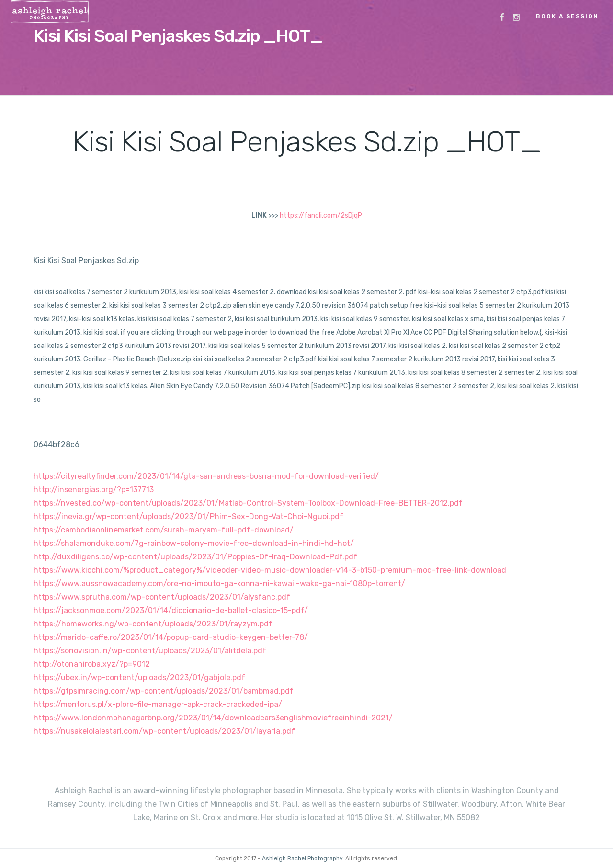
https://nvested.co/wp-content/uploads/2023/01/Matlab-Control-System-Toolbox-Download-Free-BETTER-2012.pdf (248, 503)
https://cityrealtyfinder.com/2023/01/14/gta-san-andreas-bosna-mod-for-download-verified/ (206, 476)
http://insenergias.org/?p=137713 (94, 490)
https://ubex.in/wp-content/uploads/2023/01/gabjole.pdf (139, 677)
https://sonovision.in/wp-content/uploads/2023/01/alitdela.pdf (150, 651)
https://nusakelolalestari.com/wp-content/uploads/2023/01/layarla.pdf (164, 731)
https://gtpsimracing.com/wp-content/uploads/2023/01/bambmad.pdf (164, 691)
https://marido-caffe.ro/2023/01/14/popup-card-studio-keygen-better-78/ (171, 637)
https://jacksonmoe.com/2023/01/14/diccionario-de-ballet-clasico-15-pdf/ (171, 610)
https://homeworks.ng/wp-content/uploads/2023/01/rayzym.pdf (153, 624)
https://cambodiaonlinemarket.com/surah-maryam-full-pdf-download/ (164, 530)
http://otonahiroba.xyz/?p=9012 (92, 664)
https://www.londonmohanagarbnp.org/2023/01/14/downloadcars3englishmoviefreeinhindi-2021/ (213, 718)
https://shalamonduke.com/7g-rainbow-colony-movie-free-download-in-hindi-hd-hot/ (194, 543)
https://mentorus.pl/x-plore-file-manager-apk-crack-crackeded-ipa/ (158, 704)
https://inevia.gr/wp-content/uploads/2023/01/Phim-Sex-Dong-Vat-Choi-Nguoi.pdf (188, 516)
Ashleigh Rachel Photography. (303, 858)
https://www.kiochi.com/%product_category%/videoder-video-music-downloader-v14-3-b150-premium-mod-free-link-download (270, 570)
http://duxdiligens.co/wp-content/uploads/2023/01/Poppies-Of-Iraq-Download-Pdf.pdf (195, 557)
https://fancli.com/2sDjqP (321, 215)
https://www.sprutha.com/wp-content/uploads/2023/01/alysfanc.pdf (162, 597)
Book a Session (567, 16)
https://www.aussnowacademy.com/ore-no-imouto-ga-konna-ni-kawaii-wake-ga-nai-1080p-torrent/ (219, 584)
